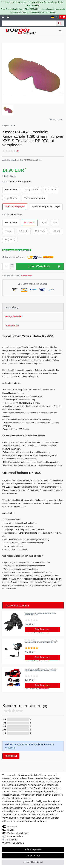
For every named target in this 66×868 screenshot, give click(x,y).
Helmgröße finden (13, 316)
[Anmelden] (3, 17)
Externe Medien (15, 836)
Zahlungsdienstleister (18, 833)
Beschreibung (11, 307)
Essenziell (12, 827)
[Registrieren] (9, 17)
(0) (18, 151)
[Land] (53, 17)
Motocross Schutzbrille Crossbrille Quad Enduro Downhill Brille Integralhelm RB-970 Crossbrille (41, 670)
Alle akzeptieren (33, 849)
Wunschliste (56, 120)
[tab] (33, 307)
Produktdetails (12, 326)
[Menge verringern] (12, 269)
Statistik (11, 830)
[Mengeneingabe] (6, 267)
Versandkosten (26, 276)
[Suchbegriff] (29, 23)
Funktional (13, 840)
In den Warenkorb (44, 266)
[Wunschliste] (57, 17)
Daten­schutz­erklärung (35, 821)
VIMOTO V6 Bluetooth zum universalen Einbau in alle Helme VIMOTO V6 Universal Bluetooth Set (41, 642)
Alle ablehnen (33, 856)
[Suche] (60, 23)
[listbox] (14, 622)
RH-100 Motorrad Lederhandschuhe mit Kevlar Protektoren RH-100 (40, 614)
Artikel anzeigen (43, 629)
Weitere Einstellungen (13, 843)
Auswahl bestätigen (33, 862)
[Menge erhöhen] (12, 265)
